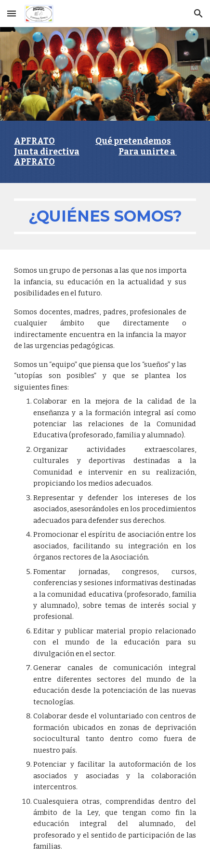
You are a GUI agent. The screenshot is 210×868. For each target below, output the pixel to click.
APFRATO (34, 141)
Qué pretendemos (133, 141)
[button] (12, 13)
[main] (105, 152)
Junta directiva (47, 152)
